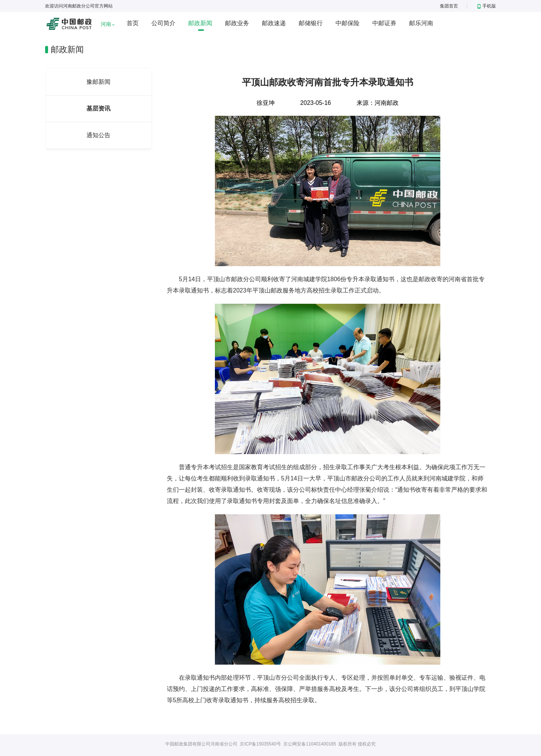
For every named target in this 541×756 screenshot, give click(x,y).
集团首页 (449, 6)
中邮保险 (348, 23)
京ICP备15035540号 (260, 744)
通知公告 (98, 135)
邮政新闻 (200, 23)
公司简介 (163, 23)
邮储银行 (311, 23)
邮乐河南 (421, 23)
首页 (133, 23)
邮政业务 (237, 23)
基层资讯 (98, 108)
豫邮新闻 (98, 82)
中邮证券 (384, 23)
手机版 (487, 6)
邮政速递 (274, 23)
